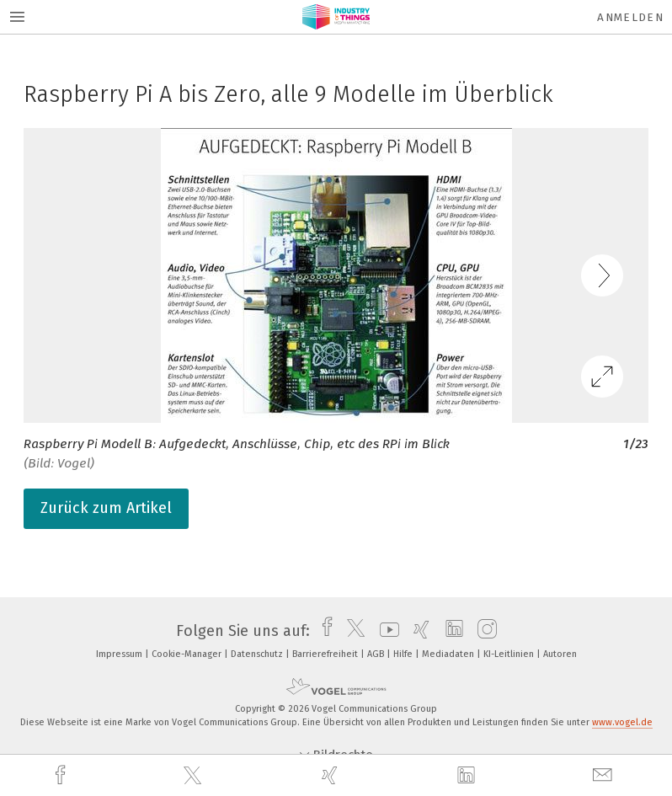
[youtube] (385, 631)
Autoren (560, 654)
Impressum (120, 654)
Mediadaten (449, 654)
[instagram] (483, 631)
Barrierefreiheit (326, 654)
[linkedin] (468, 776)
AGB (377, 654)
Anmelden (630, 17)
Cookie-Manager (188, 654)
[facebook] (62, 775)
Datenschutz (258, 654)
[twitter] (195, 776)
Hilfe (404, 654)
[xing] (332, 775)
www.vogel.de (622, 722)
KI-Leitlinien (510, 654)
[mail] (605, 775)
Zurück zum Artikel (106, 508)
